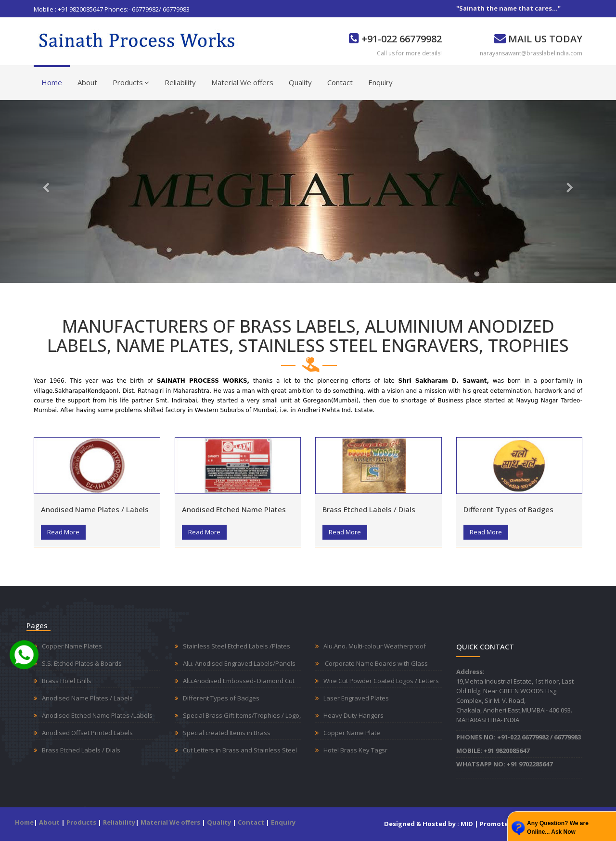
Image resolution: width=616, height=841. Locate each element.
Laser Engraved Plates (356, 698)
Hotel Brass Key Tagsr (355, 750)
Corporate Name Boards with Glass (376, 663)
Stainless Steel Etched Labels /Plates (237, 646)
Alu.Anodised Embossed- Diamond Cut (239, 681)
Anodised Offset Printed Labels (87, 733)
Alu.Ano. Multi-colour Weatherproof (375, 646)
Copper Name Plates (72, 646)
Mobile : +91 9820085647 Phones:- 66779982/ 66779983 (112, 9)
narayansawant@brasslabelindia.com (531, 53)
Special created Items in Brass (227, 733)
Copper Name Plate (352, 733)
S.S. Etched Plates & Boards (82, 663)
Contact (340, 82)
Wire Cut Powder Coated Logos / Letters (381, 681)
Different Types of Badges (508, 509)
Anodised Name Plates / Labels (95, 509)
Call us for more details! (409, 53)
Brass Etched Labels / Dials (369, 509)
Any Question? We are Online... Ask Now (558, 828)
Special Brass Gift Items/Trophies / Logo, (242, 715)
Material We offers (242, 82)
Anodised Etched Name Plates (234, 509)
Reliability (180, 82)
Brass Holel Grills (67, 681)
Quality (300, 82)
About (87, 82)
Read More (63, 532)
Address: (470, 672)
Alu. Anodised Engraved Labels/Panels (239, 663)
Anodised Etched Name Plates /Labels (97, 715)
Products (131, 82)
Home (52, 82)
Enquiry (380, 82)
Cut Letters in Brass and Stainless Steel (240, 750)
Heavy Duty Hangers (353, 715)
